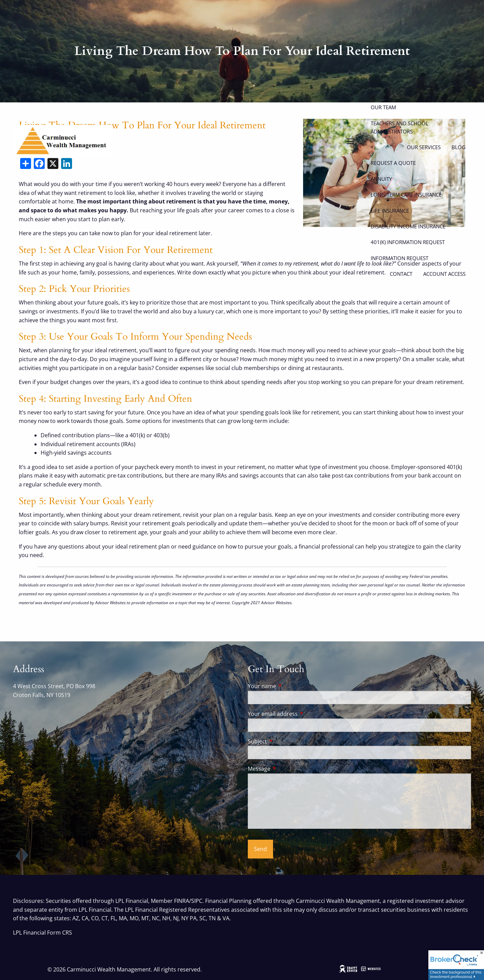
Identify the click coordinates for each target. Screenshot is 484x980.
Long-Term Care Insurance (406, 195)
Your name (289, 686)
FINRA (182, 901)
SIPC (197, 901)
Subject (285, 741)
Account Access (444, 274)
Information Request (400, 258)
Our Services (424, 147)
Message (287, 769)
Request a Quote (393, 163)
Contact (401, 274)
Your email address (300, 714)
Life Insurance (390, 211)
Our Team (383, 107)
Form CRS (60, 933)
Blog (459, 147)
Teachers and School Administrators (400, 127)
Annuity (381, 179)
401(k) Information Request (408, 242)
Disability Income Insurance (408, 226)
